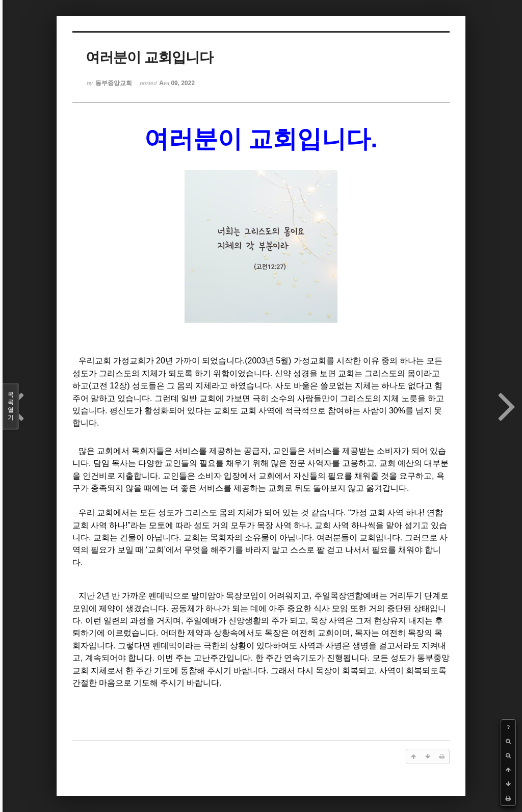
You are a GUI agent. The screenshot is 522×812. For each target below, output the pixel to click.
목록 (11, 406)
